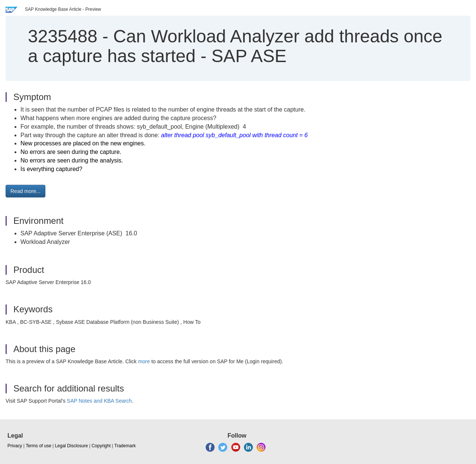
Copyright (101, 446)
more (144, 361)
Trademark (125, 446)
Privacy (15, 446)
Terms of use (38, 446)
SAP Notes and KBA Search (99, 401)
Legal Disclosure (72, 446)
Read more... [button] (25, 191)
